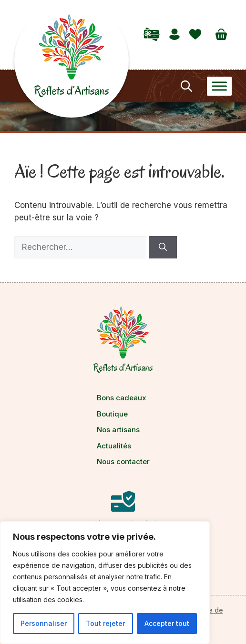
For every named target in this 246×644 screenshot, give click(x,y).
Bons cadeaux (122, 398)
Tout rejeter (105, 623)
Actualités (114, 446)
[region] (105, 583)
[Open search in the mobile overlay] (185, 86)
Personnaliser (44, 623)
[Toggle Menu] (219, 86)
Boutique (112, 414)
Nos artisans (118, 430)
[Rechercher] (163, 248)
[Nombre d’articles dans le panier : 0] (221, 34)
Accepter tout (167, 623)
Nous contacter (123, 461)
